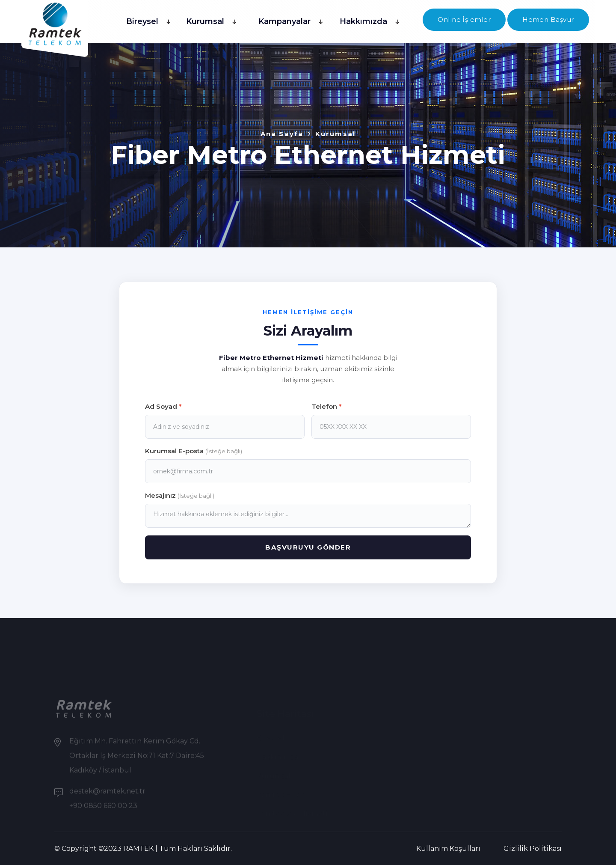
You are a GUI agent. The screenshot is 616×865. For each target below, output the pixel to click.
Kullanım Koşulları (448, 849)
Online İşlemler (464, 19)
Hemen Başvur (548, 19)
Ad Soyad (163, 406)
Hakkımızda (363, 21)
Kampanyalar (284, 21)
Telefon (327, 406)
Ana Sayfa (282, 134)
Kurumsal (205, 21)
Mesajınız (180, 495)
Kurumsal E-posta (194, 451)
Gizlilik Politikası (533, 849)
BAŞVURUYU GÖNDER (308, 547)
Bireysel (142, 21)
